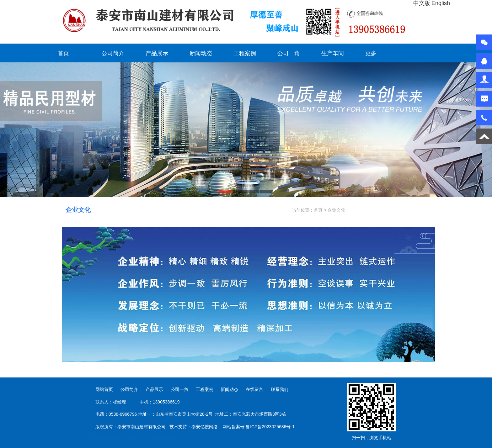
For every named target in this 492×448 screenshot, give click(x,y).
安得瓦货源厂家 (196, 438)
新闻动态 (201, 53)
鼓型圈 (98, 438)
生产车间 (333, 53)
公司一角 (289, 53)
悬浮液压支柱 (110, 438)
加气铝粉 (181, 438)
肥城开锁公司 (103, 438)
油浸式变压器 (119, 438)
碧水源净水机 (155, 438)
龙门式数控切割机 (170, 438)
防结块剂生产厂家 (192, 438)
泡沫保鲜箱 (152, 438)
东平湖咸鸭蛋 (173, 438)
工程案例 (245, 53)
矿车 (93, 438)
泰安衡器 (130, 438)
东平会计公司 (106, 438)
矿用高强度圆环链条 (91, 438)
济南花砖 (161, 438)
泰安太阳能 (139, 438)
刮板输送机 (164, 438)
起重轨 (101, 438)
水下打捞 (121, 438)
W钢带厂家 (184, 438)
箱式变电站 (189, 438)
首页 (63, 53)
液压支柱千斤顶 (124, 438)
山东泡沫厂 (142, 438)
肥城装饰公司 (132, 438)
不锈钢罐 (179, 438)
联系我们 (280, 389)
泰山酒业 (95, 438)
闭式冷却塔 (187, 438)
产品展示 (157, 53)
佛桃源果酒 (116, 438)
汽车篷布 (177, 438)
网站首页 (104, 389)
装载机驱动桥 (167, 438)
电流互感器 (109, 438)
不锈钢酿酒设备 (135, 438)
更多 (371, 53)
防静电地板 (127, 438)
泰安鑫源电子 (113, 438)
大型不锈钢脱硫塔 (158, 438)
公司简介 (113, 53)
